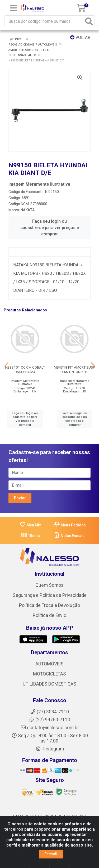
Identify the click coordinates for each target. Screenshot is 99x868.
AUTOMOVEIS (49, 664)
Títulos (30, 536)
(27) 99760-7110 (49, 720)
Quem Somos (49, 585)
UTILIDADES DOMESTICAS (49, 684)
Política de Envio (49, 615)
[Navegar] (6, 366)
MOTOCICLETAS (49, 674)
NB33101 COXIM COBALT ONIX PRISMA (25, 370)
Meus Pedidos (70, 525)
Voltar (80, 37)
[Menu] (13, 8)
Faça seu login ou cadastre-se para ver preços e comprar (50, 228)
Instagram (50, 749)
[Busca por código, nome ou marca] (44, 21)
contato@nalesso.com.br (50, 728)
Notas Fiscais (69, 536)
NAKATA (28, 210)
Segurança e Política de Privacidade (50, 595)
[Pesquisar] (89, 21)
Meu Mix (30, 525)
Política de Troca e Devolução (49, 605)
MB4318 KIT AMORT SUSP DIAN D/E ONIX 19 (75, 370)
